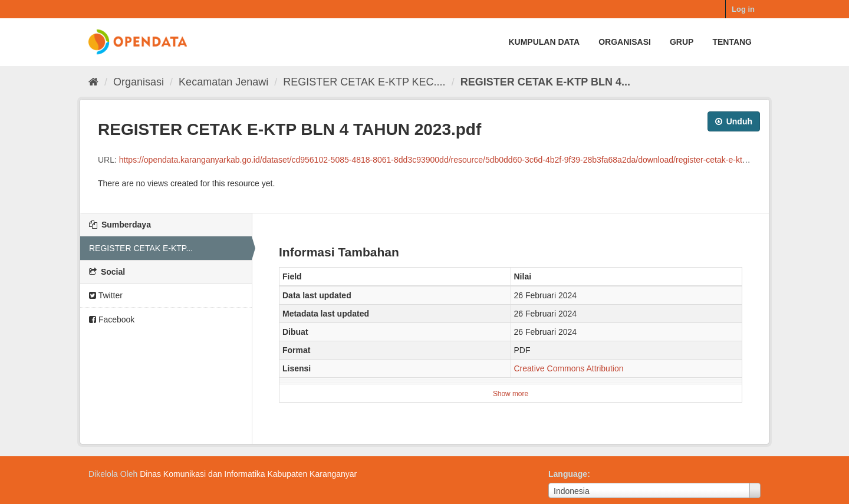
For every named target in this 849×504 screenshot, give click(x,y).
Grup (682, 42)
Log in (743, 9)
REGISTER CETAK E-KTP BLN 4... (545, 82)
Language (568, 474)
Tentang (732, 42)
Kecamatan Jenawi (223, 82)
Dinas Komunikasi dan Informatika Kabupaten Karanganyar (248, 474)
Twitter (106, 295)
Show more (511, 394)
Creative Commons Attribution (569, 368)
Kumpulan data (544, 42)
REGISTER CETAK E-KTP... (141, 248)
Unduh (734, 121)
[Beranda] (93, 82)
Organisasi (625, 42)
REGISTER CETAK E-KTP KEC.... (364, 82)
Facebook (112, 319)
